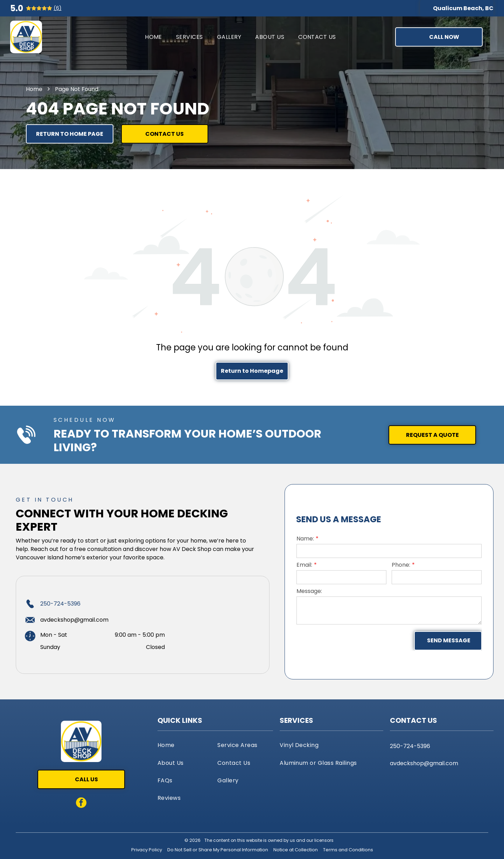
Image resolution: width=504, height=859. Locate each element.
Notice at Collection (296, 850)
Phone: (401, 565)
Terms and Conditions (348, 850)
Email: (304, 565)
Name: (305, 539)
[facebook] (81, 804)
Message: (309, 591)
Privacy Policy (147, 850)
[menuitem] (153, 37)
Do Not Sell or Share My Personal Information (218, 850)
